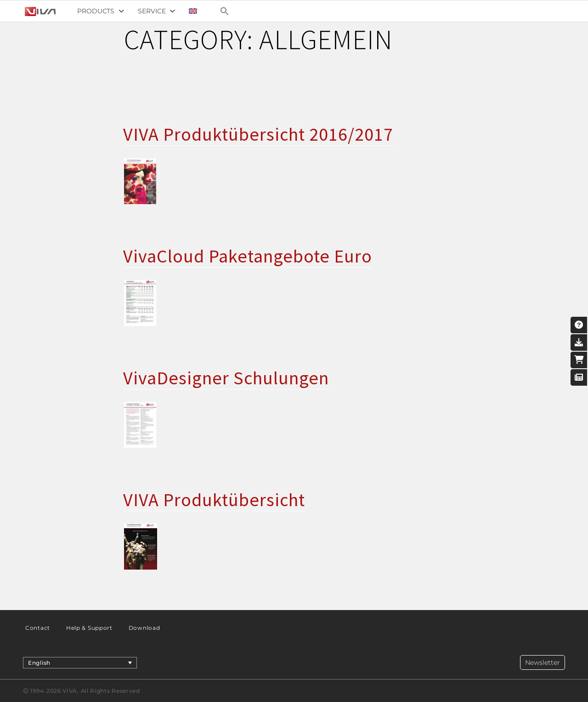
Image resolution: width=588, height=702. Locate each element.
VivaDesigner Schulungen (226, 378)
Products (101, 11)
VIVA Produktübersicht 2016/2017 (258, 134)
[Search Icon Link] (225, 11)
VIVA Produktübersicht (214, 500)
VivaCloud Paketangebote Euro (248, 256)
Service (156, 11)
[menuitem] (193, 11)
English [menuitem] (39, 662)
